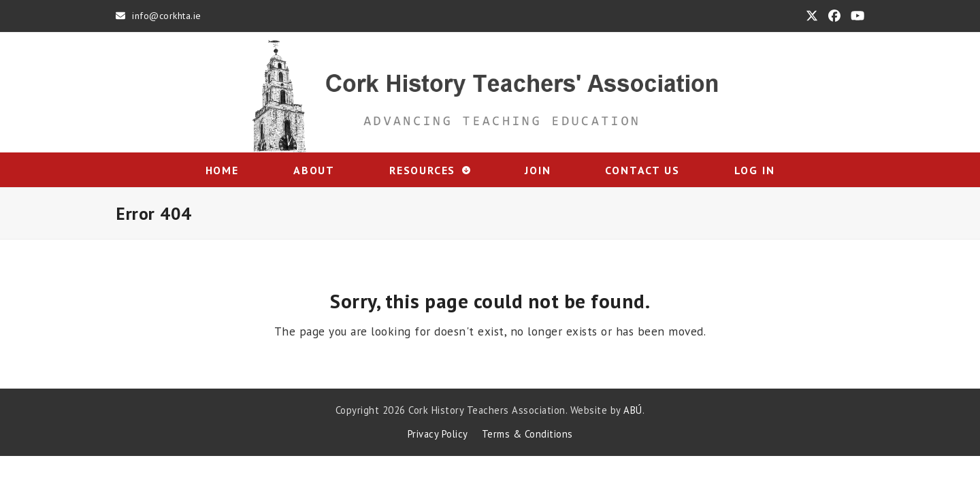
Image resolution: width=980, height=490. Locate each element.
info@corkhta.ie (167, 16)
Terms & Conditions (527, 434)
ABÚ (633, 410)
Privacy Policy (438, 434)
